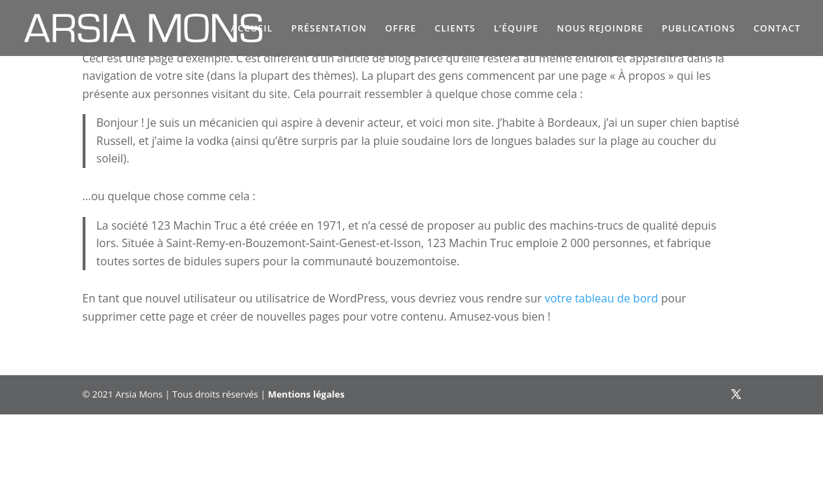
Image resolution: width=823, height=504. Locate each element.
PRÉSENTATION (329, 29)
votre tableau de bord (602, 298)
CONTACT (777, 29)
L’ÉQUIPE (516, 29)
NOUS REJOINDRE (600, 29)
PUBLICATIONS (699, 29)
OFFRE (401, 29)
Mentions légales (306, 394)
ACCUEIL (252, 29)
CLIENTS (455, 29)
